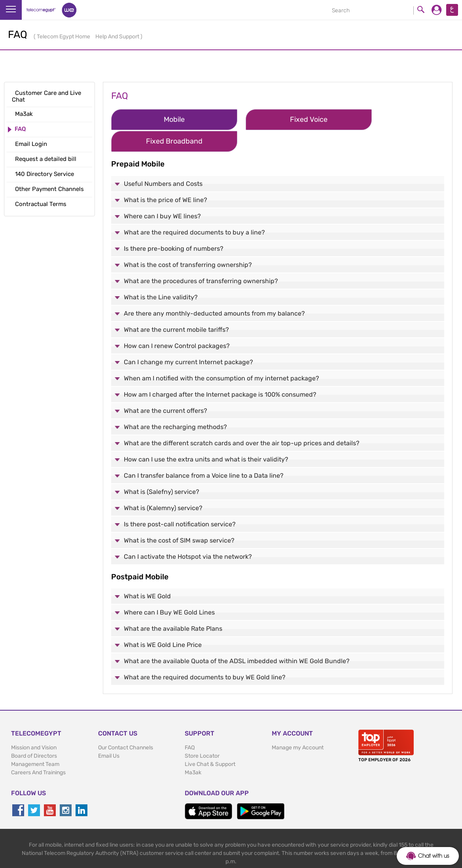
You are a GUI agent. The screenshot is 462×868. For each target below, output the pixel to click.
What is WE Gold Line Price (163, 623)
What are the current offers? (166, 388)
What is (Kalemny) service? (163, 485)
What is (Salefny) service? (162, 469)
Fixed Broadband (378, 119)
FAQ (190, 725)
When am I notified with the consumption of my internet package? (222, 356)
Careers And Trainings (38, 750)
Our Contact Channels (126, 725)
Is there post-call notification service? (180, 502)
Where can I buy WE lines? (162, 194)
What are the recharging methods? (175, 404)
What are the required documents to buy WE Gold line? (205, 655)
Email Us (109, 734)
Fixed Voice (270, 119)
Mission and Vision (34, 725)
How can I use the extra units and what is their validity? (206, 437)
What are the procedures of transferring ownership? (201, 258)
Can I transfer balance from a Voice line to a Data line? (204, 453)
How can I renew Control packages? (177, 323)
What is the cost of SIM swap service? (179, 518)
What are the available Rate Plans (173, 606)
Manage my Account (298, 725)
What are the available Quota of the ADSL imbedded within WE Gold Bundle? (237, 639)
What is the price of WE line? (166, 177)
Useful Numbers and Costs (163, 161)
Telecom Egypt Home (64, 37)
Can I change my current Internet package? (188, 339)
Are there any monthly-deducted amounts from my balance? (214, 291)
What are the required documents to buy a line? (194, 210)
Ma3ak (193, 750)
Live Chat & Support (210, 742)
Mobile (161, 119)
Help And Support (118, 37)
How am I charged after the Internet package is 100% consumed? (220, 372)
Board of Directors (34, 734)
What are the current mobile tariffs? (176, 307)
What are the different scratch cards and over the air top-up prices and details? (242, 421)
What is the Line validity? (161, 275)
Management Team (35, 742)
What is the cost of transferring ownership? (188, 242)
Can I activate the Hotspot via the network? (188, 534)
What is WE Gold (147, 574)
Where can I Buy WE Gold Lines (169, 590)
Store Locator (202, 734)
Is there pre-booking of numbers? (174, 226)
